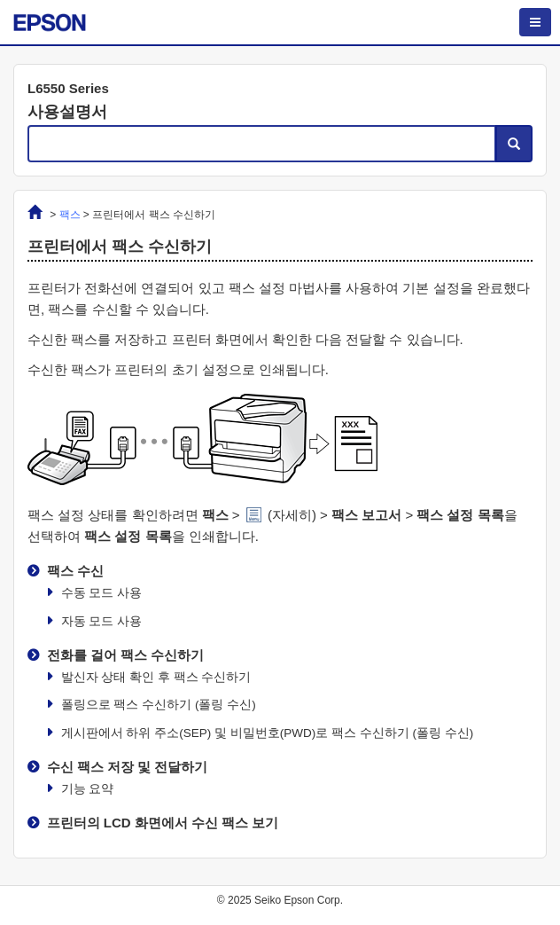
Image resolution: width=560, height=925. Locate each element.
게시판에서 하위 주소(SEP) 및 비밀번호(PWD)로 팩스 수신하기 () (268, 733)
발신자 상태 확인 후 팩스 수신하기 (156, 677)
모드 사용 (102, 593)
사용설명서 (67, 112)
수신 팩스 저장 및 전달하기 (128, 767)
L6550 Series (68, 88)
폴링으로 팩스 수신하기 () (159, 705)
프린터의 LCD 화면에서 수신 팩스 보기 (163, 823)
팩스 (70, 215)
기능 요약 (88, 789)
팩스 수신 (75, 571)
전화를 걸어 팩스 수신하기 (126, 655)
